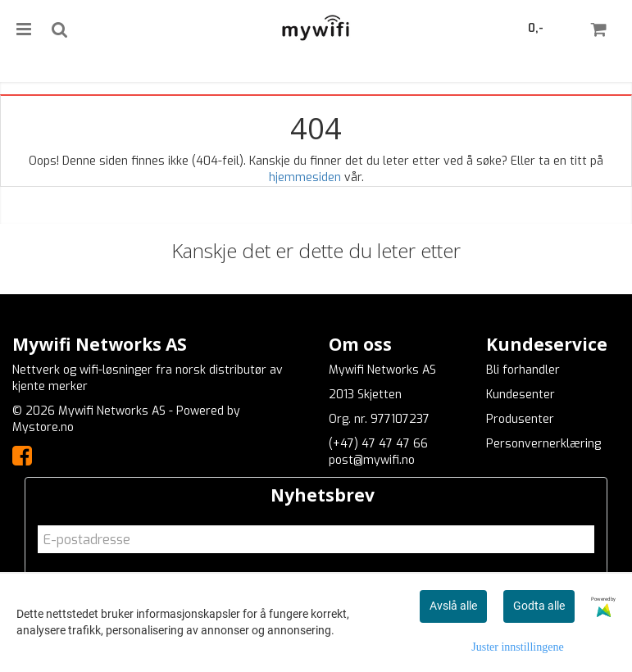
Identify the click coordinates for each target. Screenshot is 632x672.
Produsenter (520, 419)
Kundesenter (521, 395)
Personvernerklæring (543, 444)
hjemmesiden (305, 177)
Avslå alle (453, 606)
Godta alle (539, 606)
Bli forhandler (523, 370)
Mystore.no (43, 427)
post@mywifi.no (372, 460)
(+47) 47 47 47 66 (378, 444)
